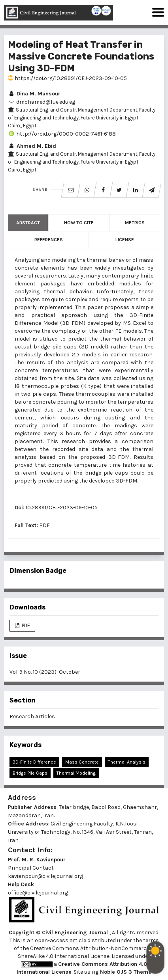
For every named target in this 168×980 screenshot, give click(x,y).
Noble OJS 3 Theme (125, 972)
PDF (44, 525)
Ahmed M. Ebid (32, 146)
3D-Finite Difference (34, 762)
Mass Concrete (82, 762)
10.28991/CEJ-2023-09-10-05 (62, 508)
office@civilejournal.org (38, 893)
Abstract (28, 223)
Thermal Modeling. (76, 773)
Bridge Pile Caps (30, 773)
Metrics (135, 223)
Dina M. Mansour (34, 94)
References (49, 240)
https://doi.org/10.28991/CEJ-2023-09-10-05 (67, 78)
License (125, 240)
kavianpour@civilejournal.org (45, 876)
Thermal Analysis (127, 762)
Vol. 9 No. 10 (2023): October (45, 672)
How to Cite (79, 223)
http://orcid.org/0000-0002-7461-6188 (62, 134)
